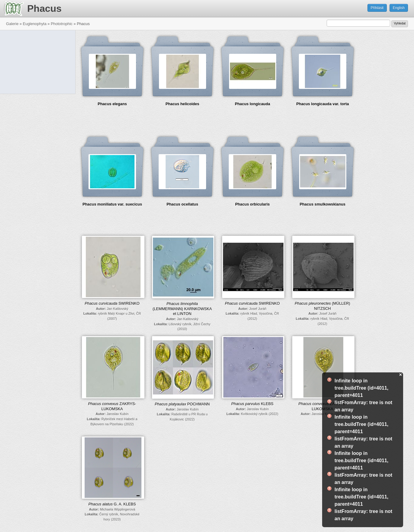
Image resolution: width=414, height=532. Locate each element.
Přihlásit (377, 8)
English (399, 8)
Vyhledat (400, 23)
